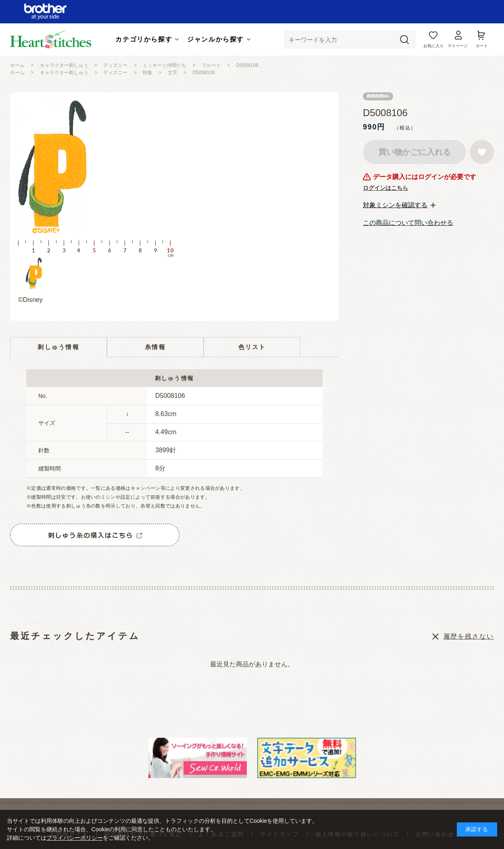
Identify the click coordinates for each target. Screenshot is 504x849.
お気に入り (433, 46)
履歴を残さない (469, 636)
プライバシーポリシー (75, 838)
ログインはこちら (385, 188)
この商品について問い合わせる (408, 223)
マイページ (458, 46)
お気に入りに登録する (482, 152)
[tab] (399, 205)
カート (482, 46)
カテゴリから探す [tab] (144, 39)
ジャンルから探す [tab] (216, 39)
